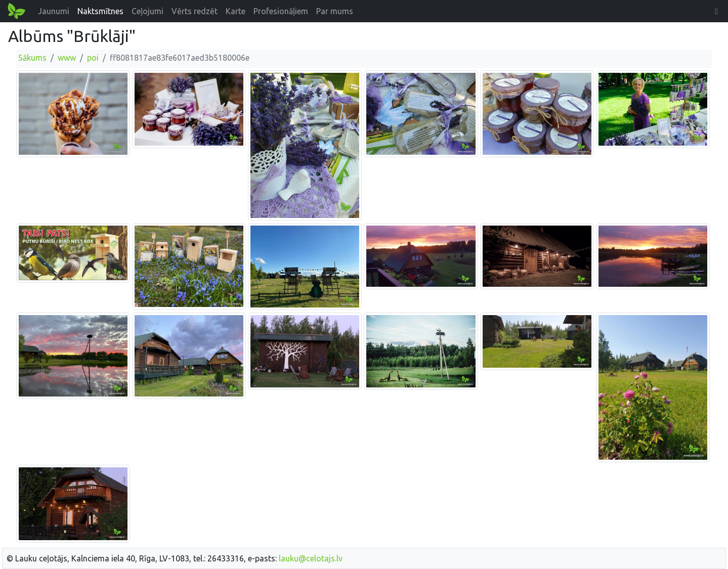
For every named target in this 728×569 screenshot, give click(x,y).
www (67, 58)
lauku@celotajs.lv (311, 558)
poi (93, 58)
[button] (716, 11)
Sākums (32, 58)
